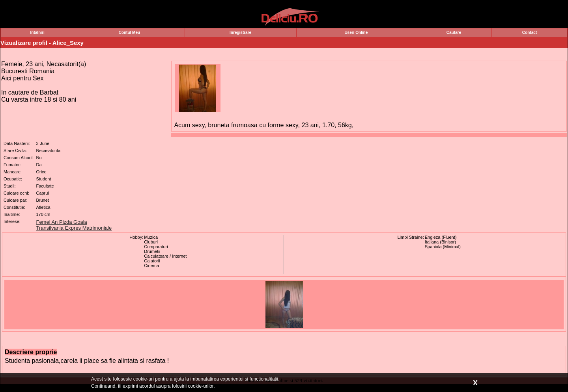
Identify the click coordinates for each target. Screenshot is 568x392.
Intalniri (37, 33)
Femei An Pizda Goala (61, 222)
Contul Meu (129, 33)
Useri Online (356, 33)
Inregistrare (240, 33)
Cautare (454, 33)
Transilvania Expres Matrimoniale (74, 228)
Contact (530, 33)
